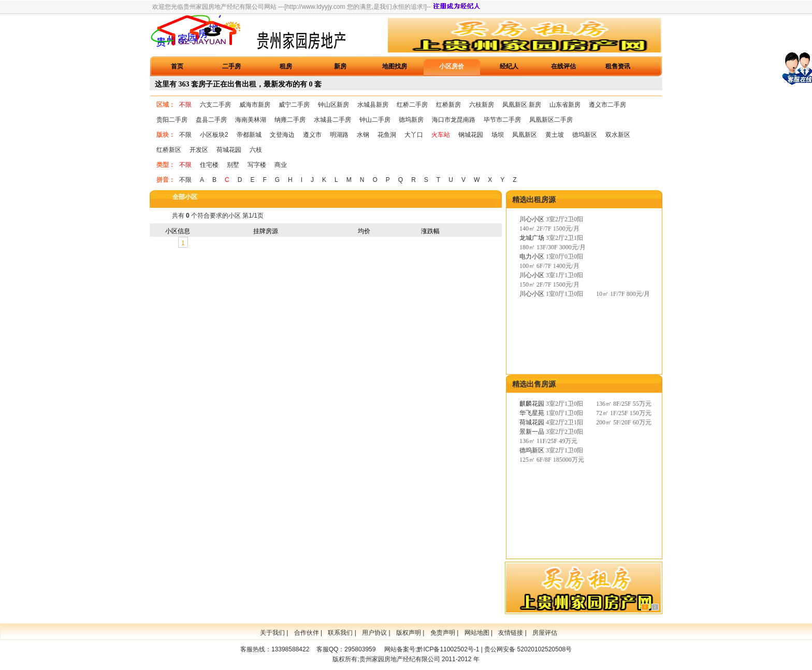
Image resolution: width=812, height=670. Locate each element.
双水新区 (618, 135)
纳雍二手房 (290, 120)
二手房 (231, 66)
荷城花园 (229, 150)
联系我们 (340, 633)
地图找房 (395, 66)
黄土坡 (555, 135)
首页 (177, 66)
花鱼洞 (387, 135)
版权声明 (409, 633)
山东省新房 (565, 105)
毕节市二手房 (502, 120)
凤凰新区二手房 (551, 120)
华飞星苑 (532, 413)
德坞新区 (585, 135)
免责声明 (443, 633)
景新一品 (532, 432)
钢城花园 (471, 135)
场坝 (498, 135)
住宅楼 (209, 165)
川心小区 (532, 219)
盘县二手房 (211, 120)
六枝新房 (482, 105)
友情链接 (511, 633)
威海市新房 (255, 105)
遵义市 (312, 135)
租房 (286, 66)
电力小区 (532, 256)
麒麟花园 (532, 404)
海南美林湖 (251, 120)
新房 (340, 66)
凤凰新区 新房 (522, 105)
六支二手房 (215, 105)
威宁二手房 (294, 105)
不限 (185, 105)
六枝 (256, 150)
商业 (281, 165)
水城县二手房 (332, 120)
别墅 (233, 165)
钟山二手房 (375, 120)
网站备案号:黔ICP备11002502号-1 (432, 649)
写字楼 (257, 165)
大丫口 (414, 135)
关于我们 (272, 633)
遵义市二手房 (607, 105)
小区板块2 (214, 135)
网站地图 (477, 633)
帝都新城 (249, 135)
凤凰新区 (525, 135)
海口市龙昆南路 (454, 120)
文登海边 (282, 135)
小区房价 (452, 66)
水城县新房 (373, 105)
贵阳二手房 (172, 120)
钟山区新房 (334, 105)
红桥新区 (169, 150)
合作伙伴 (307, 633)
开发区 (199, 150)
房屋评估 (545, 633)
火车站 (441, 135)
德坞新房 (411, 120)
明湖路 (339, 135)
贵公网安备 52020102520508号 (528, 649)
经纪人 (509, 66)
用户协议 (374, 633)
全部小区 (185, 197)
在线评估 (563, 66)
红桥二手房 (412, 105)
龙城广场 (532, 238)
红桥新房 (448, 105)
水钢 (363, 135)
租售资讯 (618, 66)
